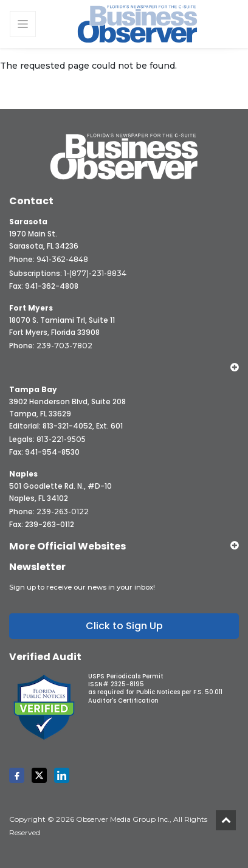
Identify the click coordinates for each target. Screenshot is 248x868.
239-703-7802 (64, 346)
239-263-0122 (63, 511)
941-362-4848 (62, 259)
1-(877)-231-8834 (95, 273)
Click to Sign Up (124, 626)
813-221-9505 (61, 439)
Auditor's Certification (123, 701)
